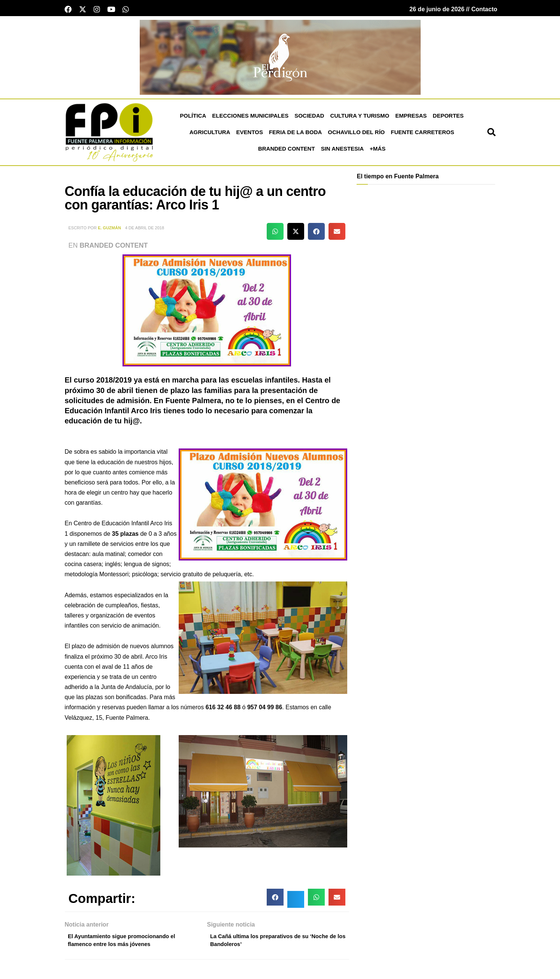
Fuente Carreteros (422, 134)
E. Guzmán (109, 230)
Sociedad (309, 118)
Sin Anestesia (342, 151)
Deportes (448, 118)
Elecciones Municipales (250, 118)
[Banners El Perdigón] (280, 59)
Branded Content (287, 151)
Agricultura (210, 134)
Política (193, 118)
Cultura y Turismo (360, 118)
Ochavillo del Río (356, 134)
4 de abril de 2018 (145, 230)
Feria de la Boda (295, 134)
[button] (491, 135)
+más (378, 151)
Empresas (411, 118)
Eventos (250, 134)
